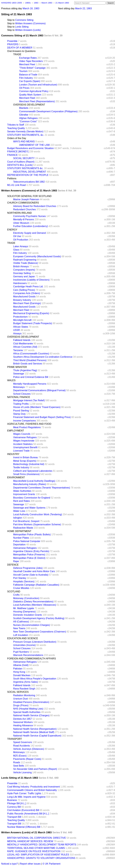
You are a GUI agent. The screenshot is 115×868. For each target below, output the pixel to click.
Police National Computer (27, 541)
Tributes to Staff (16, 125)
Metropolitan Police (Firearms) (29, 555)
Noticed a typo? (10, 864)
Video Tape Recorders (31, 61)
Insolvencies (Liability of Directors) (31, 280)
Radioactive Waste (23, 528)
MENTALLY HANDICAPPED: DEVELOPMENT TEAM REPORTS (42, 845)
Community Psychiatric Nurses (29, 216)
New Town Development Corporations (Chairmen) (40, 632)
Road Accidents (21, 746)
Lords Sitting (22, 27)
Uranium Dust (21, 699)
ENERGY (12, 230)
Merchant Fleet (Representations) (37, 101)
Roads (17, 762)
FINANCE (12, 155)
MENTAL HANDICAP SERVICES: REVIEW (30, 841)
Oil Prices (24, 88)
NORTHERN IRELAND (19, 213)
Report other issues (30, 864)
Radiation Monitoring (24, 695)
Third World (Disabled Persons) (30, 360)
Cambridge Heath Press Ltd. (28, 287)
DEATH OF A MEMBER (20, 48)
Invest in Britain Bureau (26, 457)
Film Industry (26, 78)
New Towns (19, 628)
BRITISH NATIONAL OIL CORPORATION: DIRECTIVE (37, 838)
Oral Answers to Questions (21, 51)
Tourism (23, 71)
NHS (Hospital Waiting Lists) (28, 709)
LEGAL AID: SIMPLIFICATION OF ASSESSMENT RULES (38, 855)
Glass (16, 250)
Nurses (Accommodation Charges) (32, 625)
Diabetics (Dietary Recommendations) (33, 602)
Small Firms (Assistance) (26, 474)
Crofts (16, 595)
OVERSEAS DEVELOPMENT (29, 105)
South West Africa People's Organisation (35, 679)
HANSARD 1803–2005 (12, 3)
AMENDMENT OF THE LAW (34, 145)
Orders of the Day (17, 138)
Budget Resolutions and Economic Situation (30, 148)
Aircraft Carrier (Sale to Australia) (31, 575)
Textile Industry (21, 467)
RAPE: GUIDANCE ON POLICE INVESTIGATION (34, 851)
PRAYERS (13, 44)
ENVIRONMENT (16, 477)
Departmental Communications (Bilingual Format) (39, 390)
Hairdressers (20, 283)
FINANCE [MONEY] (18, 152)
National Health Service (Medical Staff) (34, 732)
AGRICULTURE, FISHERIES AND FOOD (29, 424)
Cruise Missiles (21, 588)
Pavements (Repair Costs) (27, 759)
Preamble (12, 41)
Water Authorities (22, 491)
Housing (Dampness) (24, 612)
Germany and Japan (24, 276)
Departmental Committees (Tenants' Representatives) (42, 488)
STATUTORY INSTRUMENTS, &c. (26, 135)
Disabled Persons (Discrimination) (31, 702)
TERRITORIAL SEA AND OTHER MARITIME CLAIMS (36, 848)
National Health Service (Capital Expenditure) (37, 736)
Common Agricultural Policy (34, 91)
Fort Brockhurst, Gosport (26, 521)
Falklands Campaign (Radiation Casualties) (36, 585)
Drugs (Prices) (21, 705)
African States (21, 327)
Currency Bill (14, 807)
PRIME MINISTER (17, 367)
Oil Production (21, 240)
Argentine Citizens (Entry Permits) (31, 551)
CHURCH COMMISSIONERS (23, 203)
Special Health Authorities (27, 712)
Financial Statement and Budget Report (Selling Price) (42, 417)
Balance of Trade (28, 75)
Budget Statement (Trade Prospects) (33, 323)
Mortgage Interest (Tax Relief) (29, 400)
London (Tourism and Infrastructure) (38, 85)
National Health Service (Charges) (31, 715)
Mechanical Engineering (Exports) (31, 313)
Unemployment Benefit (25, 447)
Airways (17, 334)
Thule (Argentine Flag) (25, 370)
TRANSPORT (15, 739)
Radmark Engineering (25, 260)
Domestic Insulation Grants (28, 615)
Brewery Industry (22, 300)
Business (12, 800)
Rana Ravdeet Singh (24, 689)
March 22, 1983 (83, 8)
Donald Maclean (22, 675)
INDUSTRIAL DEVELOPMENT (30, 172)
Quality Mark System (30, 95)
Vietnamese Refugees (25, 437)
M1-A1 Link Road (16, 185)
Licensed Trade (21, 451)
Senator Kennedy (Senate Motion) (25, 131)
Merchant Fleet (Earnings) (27, 303)
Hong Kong (19, 672)
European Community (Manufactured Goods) (37, 256)
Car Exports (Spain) (30, 81)
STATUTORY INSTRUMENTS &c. (25, 168)
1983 (36, 3)
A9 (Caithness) (21, 622)
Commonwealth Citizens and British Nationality (32, 790)
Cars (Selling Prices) (24, 290)
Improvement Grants (24, 494)
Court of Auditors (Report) (21, 162)
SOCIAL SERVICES (18, 692)
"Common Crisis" (28, 121)
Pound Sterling (21, 411)
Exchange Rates (28, 58)
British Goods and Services (28, 364)
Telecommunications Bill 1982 (29, 182)
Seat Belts (19, 766)
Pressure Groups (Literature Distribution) (35, 642)
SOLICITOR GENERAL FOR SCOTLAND (29, 196)
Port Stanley (20, 578)
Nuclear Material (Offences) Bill (24, 827)
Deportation (19, 545)
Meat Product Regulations (27, 427)
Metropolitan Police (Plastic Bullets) (32, 534)
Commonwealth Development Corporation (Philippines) (48, 111)
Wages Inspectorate (24, 441)
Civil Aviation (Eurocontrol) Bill (23, 810)
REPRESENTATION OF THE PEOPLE (28, 175)
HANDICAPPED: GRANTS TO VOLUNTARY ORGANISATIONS (41, 858)
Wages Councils (22, 434)
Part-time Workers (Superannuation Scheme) (37, 524)
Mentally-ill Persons (24, 219)
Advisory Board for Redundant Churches (35, 206)
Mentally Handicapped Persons (30, 384)
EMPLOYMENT (16, 431)
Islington (18, 518)
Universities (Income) (24, 645)
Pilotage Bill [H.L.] (17, 803)
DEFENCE (13, 565)
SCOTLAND (14, 592)
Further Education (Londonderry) (31, 226)
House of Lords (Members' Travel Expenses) (37, 407)
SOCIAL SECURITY (24, 158)
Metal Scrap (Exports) (25, 461)
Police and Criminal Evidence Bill (31, 377)
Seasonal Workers (23, 722)
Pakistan (18, 669)
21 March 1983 (62, 3)
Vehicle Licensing (22, 772)
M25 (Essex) (20, 756)
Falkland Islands (22, 340)
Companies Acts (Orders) (27, 293)
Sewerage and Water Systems (29, 508)
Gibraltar (24, 115)
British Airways (21, 266)
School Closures (22, 394)
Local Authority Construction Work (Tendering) (38, 514)
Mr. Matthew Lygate (24, 608)
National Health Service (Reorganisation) (35, 729)
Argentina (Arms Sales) (26, 682)
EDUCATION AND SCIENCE (23, 638)
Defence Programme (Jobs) (28, 568)
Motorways (19, 387)
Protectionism (20, 317)
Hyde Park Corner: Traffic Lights (24, 793)
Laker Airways (21, 246)
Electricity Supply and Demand (29, 233)
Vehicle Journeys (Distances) (29, 749)
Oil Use (17, 236)
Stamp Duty (19, 414)
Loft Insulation (21, 635)
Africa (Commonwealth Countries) (31, 354)
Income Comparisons (24, 421)
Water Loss (19, 511)
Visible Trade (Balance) (26, 263)
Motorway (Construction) (26, 598)
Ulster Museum (21, 223)
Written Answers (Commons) (30, 23)
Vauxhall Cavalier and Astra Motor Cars (34, 571)
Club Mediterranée (23, 344)
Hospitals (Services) (24, 581)
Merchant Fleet (27, 64)
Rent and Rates (21, 501)
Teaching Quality (16, 128)
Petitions (12, 178)
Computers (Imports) (24, 270)
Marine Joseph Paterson (26, 199)
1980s (28, 3)
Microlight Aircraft (22, 320)
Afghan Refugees (28, 118)
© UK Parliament (51, 864)
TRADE (17, 54)
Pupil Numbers (21, 652)
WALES (11, 380)
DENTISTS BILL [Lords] (20, 165)
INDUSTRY (13, 454)
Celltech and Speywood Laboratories (33, 471)
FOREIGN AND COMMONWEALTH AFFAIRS (32, 659)
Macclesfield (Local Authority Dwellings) (34, 481)
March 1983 (47, 3)
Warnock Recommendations (28, 655)
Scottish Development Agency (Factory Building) (39, 618)
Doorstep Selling (22, 273)
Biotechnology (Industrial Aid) (29, 464)
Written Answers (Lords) (28, 30)
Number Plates (21, 538)
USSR (16, 330)
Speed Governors (23, 742)
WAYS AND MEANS (24, 141)
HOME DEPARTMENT (19, 531)
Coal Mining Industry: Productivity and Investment (33, 787)
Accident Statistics (23, 444)
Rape (16, 561)
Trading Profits (21, 404)
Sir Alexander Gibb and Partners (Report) (35, 769)
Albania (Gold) (21, 665)
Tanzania (18, 350)
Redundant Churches (24, 209)
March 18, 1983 (31, 8)
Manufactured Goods (24, 297)
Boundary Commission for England (32, 498)
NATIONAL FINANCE (19, 397)
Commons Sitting (24, 20)
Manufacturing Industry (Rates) (30, 484)
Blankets (24, 108)
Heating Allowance (23, 725)
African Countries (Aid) (25, 347)
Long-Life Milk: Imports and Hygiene (26, 797)
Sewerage (19, 374)
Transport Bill (14, 817)
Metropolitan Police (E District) (29, 558)
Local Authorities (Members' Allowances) (35, 605)
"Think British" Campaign (32, 68)
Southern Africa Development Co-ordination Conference (43, 357)
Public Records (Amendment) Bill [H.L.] (28, 814)
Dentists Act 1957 (23, 719)
